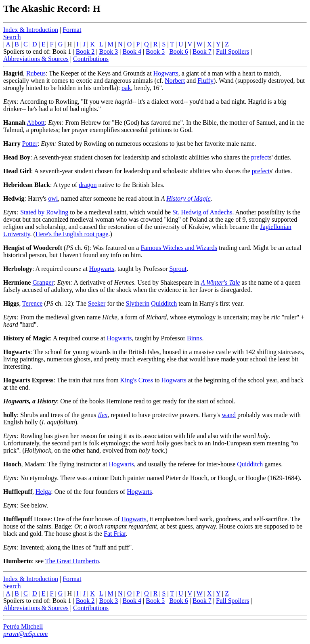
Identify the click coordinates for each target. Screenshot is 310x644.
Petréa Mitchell (23, 626)
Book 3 (109, 51)
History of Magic (188, 198)
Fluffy (205, 81)
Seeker (97, 303)
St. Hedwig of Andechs (202, 212)
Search (12, 37)
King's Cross (137, 380)
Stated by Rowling (44, 212)
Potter (30, 144)
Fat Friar (115, 534)
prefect (260, 157)
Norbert (175, 81)
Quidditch (164, 303)
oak (126, 88)
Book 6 (179, 51)
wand (229, 415)
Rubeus (36, 73)
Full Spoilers (232, 51)
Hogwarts (166, 73)
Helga (43, 492)
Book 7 (202, 51)
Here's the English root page (72, 234)
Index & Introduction (31, 30)
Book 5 (155, 51)
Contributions (91, 59)
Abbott (36, 123)
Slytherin (138, 303)
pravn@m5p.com (25, 634)
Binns (194, 338)
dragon (88, 185)
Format (72, 30)
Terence (32, 303)
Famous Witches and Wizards (179, 248)
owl (53, 198)
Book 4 (132, 51)
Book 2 (85, 51)
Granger (43, 282)
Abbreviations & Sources (36, 59)
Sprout (178, 269)
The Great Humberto (72, 561)
